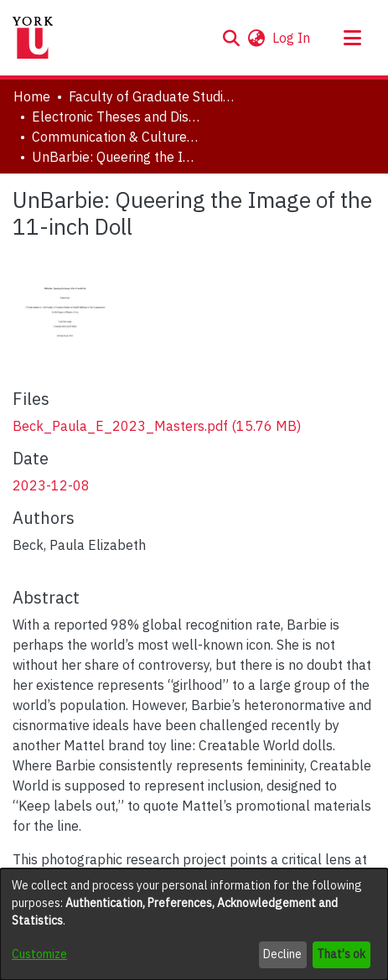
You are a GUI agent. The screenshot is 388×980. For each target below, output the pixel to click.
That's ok (341, 954)
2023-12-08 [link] (51, 485)
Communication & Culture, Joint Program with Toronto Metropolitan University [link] (116, 137)
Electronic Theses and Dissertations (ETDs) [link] (116, 117)
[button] (231, 38)
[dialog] (194, 924)
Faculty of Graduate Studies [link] (153, 96)
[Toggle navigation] (352, 38)
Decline (282, 954)
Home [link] (32, 96)
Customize (39, 954)
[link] (157, 426)
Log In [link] (292, 38)
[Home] (33, 38)
